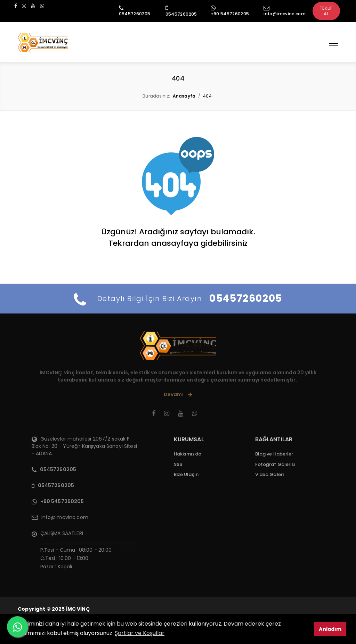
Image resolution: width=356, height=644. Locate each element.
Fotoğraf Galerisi (275, 464)
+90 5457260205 (230, 14)
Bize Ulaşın (186, 474)
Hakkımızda (188, 454)
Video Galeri (270, 474)
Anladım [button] (330, 629)
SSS (178, 464)
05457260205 (135, 14)
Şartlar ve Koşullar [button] (140, 633)
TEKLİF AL (326, 11)
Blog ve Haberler (274, 454)
